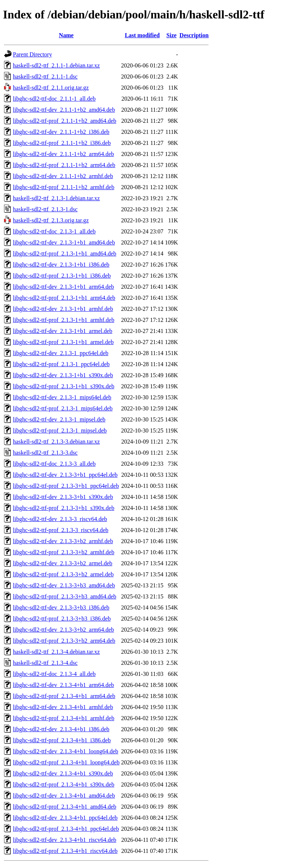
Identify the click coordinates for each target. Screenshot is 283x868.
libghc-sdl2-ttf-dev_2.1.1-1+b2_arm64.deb (63, 154)
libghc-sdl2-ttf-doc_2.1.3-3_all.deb (54, 464)
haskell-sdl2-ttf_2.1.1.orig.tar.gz (51, 88)
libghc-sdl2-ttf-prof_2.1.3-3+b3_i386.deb (62, 619)
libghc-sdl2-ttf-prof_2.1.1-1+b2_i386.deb (62, 143)
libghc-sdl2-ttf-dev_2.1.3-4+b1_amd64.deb (64, 796)
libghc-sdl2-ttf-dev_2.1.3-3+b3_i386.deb (61, 607)
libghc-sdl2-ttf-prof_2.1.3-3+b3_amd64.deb (65, 596)
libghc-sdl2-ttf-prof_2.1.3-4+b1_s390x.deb (64, 784)
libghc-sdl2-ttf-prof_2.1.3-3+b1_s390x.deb (64, 508)
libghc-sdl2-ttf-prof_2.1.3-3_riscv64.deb (61, 530)
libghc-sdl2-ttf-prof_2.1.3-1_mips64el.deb (63, 408)
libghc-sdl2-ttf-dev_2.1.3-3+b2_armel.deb (63, 563)
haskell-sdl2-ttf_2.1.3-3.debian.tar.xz (56, 442)
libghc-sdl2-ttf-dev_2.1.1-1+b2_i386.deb (61, 132)
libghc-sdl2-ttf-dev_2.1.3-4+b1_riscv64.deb (65, 840)
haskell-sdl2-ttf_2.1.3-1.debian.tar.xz (56, 198)
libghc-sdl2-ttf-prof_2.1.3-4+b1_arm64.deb (64, 696)
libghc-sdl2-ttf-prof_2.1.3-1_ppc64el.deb (61, 364)
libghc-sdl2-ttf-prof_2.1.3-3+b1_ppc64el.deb (66, 486)
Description (194, 35)
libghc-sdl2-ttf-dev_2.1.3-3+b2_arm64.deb (63, 630)
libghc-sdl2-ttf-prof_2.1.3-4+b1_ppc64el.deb (66, 829)
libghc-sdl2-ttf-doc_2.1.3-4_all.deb (54, 674)
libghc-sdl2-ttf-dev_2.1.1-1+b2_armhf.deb (63, 176)
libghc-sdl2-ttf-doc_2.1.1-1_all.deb (54, 99)
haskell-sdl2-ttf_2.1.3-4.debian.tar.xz (56, 652)
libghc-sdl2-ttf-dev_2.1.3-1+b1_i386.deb (61, 265)
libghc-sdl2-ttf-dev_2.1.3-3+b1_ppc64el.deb (65, 475)
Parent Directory (32, 54)
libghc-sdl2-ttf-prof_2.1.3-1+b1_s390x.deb (64, 386)
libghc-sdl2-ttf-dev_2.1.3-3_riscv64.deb (60, 519)
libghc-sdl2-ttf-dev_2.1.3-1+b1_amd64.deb (64, 242)
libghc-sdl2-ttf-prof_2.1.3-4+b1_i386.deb (62, 740)
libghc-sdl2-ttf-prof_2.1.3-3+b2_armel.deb (63, 574)
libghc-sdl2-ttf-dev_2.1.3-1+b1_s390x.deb (63, 375)
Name (66, 35)
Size (172, 35)
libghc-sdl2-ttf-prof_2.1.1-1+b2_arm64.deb (64, 165)
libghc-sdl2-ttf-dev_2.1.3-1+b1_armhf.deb (63, 309)
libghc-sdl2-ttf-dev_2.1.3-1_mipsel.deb (59, 419)
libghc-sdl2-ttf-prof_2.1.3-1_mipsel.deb (60, 430)
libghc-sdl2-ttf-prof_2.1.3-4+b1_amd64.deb (65, 807)
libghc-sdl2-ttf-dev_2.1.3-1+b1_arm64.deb (63, 287)
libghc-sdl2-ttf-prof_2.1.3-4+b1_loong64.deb (66, 762)
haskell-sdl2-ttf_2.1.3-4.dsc (45, 663)
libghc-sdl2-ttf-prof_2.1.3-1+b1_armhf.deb (64, 320)
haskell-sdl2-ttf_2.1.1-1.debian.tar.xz (56, 65)
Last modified (142, 35)
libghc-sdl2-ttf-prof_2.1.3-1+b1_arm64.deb (64, 298)
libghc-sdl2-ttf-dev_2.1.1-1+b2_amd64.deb (64, 110)
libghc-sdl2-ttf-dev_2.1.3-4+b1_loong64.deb (66, 751)
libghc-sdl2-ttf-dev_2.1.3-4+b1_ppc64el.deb (65, 818)
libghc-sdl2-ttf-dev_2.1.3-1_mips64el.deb (62, 397)
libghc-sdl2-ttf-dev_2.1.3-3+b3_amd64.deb (64, 585)
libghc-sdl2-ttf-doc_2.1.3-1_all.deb (54, 231)
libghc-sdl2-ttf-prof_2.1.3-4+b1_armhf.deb (64, 718)
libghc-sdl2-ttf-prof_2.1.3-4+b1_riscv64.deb (65, 851)
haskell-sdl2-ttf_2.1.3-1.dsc (45, 209)
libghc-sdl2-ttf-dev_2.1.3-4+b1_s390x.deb (63, 773)
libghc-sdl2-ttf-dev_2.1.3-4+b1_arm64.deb (63, 685)
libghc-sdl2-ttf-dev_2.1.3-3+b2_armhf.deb (63, 541)
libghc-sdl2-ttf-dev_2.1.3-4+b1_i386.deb (61, 729)
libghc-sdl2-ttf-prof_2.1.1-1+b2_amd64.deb (65, 121)
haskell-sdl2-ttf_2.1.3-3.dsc (45, 453)
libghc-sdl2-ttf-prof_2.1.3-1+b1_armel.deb (63, 342)
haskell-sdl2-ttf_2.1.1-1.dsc (45, 77)
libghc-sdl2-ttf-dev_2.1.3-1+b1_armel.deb (63, 331)
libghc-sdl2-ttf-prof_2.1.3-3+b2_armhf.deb (64, 552)
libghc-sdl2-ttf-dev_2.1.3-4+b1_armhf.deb (63, 707)
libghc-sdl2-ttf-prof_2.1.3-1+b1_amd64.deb (65, 254)
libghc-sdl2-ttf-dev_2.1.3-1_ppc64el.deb (61, 353)
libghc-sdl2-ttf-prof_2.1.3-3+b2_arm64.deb (64, 641)
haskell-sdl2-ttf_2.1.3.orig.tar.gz (51, 220)
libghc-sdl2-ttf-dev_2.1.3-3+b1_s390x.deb (63, 497)
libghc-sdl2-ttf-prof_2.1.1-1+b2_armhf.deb (64, 187)
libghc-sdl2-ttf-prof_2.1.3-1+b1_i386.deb (62, 276)
